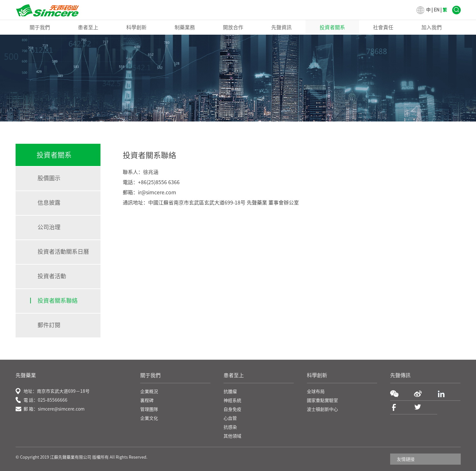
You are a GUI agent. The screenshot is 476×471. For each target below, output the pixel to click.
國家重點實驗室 (322, 400)
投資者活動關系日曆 (63, 252)
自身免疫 (232, 409)
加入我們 (431, 27)
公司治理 (49, 227)
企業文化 (149, 418)
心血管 (230, 418)
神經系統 (232, 400)
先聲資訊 (281, 27)
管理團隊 (149, 409)
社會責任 (383, 27)
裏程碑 (147, 400)
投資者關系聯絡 (58, 301)
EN (437, 10)
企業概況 (149, 391)
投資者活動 (52, 276)
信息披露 (49, 203)
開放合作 (233, 27)
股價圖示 (49, 178)
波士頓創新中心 (322, 409)
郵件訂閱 (49, 325)
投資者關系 (332, 27)
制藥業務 (185, 27)
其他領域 (232, 436)
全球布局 (316, 391)
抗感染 (230, 427)
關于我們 (40, 27)
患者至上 (88, 27)
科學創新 (136, 27)
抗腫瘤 (230, 391)
